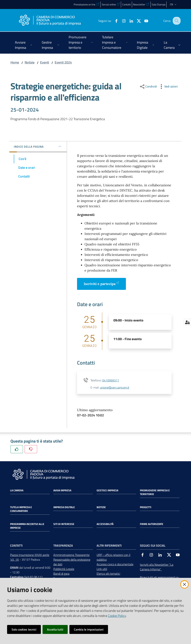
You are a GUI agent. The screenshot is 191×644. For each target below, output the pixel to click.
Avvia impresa (62, 490)
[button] (176, 21)
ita (174, 4)
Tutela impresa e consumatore (21, 509)
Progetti (146, 507)
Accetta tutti (55, 629)
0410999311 (111, 380)
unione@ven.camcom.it (115, 387)
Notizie (30, 62)
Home (15, 62)
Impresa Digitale (64, 507)
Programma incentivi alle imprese (27, 526)
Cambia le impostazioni (89, 629)
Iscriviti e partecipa (101, 284)
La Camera (17, 490)
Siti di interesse (64, 524)
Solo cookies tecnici (24, 629)
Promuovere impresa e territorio (155, 492)
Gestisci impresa (107, 490)
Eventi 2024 (63, 62)
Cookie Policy (117, 616)
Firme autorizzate (152, 524)
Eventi (45, 62)
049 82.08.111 (33, 577)
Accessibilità (105, 524)
